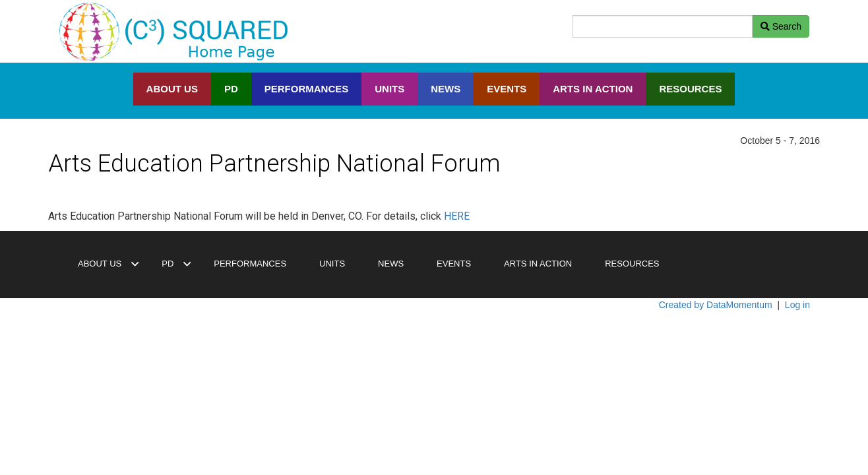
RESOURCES (690, 89)
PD (231, 89)
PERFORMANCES (307, 89)
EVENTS (507, 89)
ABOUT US (172, 89)
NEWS (446, 89)
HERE (457, 216)
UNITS (389, 89)
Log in (797, 305)
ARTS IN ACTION (593, 89)
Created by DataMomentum (717, 305)
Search (781, 26)
